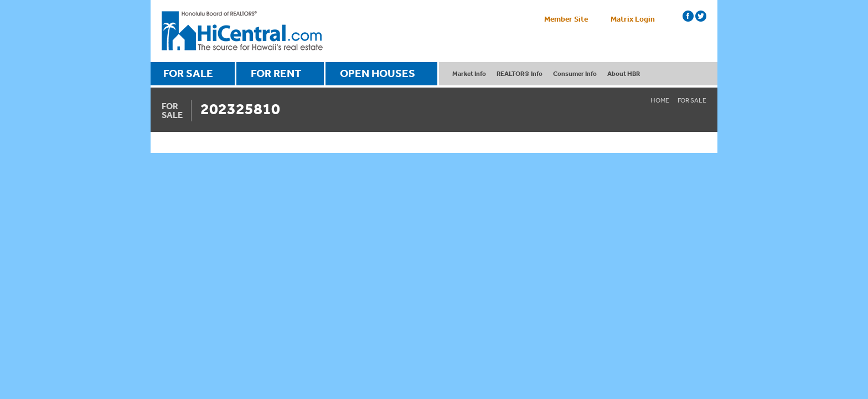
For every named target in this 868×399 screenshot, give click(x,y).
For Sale (692, 100)
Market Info (469, 73)
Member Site (566, 19)
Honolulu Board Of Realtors (242, 31)
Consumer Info (575, 73)
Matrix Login (633, 19)
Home (660, 100)
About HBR (624, 73)
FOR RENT (276, 73)
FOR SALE (188, 73)
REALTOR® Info (520, 73)
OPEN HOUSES (378, 73)
